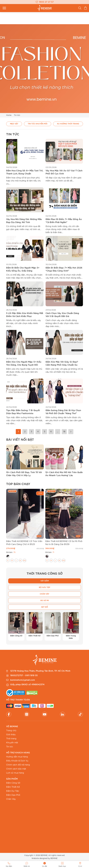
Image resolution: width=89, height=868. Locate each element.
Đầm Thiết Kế (13, 787)
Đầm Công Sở (13, 783)
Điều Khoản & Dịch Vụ (17, 761)
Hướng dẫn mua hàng (17, 757)
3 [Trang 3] (31, 432)
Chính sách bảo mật (16, 769)
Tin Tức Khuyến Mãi (38, 124)
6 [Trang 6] (51, 432)
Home (9, 115)
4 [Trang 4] (38, 432)
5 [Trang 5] (45, 432)
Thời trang (11, 739)
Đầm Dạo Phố (13, 795)
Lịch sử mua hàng (15, 773)
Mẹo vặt (14, 124)
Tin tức (10, 747)
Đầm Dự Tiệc (13, 791)
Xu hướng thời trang (68, 124)
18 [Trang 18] (64, 432)
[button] (3, 461)
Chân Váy (11, 799)
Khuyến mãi (12, 743)
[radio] (8, 556)
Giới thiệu (11, 735)
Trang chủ (11, 731)
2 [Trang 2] (25, 432)
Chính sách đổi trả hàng (18, 765)
